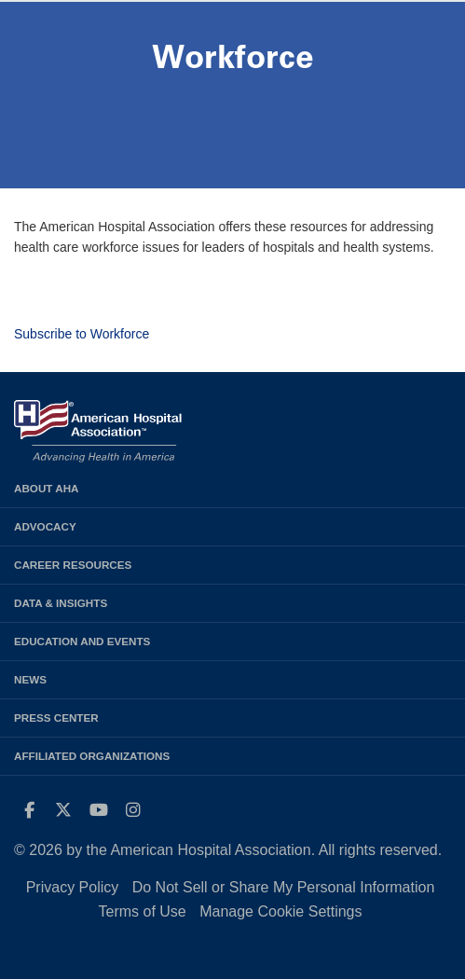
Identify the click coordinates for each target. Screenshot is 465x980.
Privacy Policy (73, 887)
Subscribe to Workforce (82, 334)
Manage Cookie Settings (280, 911)
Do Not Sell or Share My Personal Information (284, 887)
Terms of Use (142, 911)
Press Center (56, 718)
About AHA (47, 488)
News (30, 679)
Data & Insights (61, 603)
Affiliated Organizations (92, 756)
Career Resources (73, 565)
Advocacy (45, 526)
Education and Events (82, 641)
